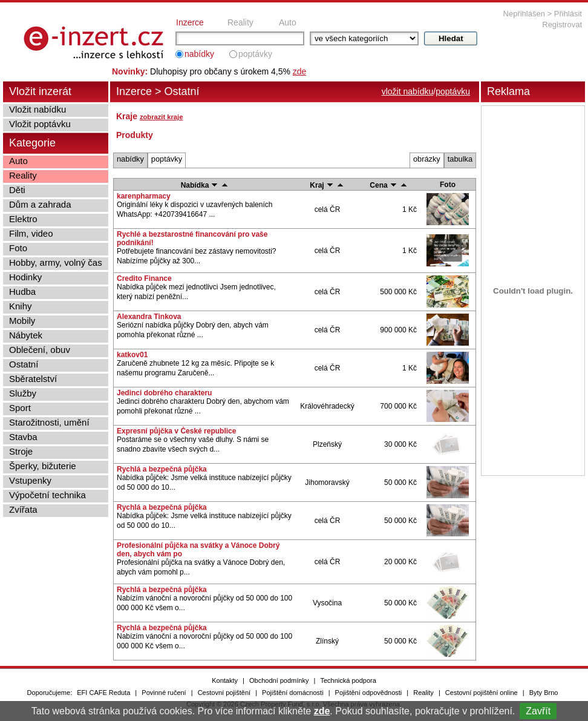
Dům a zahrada (40, 204)
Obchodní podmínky (279, 680)
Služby (23, 393)
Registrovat (562, 25)
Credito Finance (144, 278)
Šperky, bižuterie (43, 466)
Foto (18, 248)
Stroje (21, 451)
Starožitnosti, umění (49, 422)
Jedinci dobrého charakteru (164, 393)
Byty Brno (544, 693)
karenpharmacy (144, 196)
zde (322, 711)
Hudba (22, 291)
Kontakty (225, 680)
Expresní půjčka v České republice (176, 431)
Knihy (21, 306)
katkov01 (132, 355)
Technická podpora (348, 680)
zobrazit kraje (162, 117)
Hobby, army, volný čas (56, 262)
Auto (288, 22)
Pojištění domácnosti (293, 693)
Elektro (23, 219)
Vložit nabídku (38, 109)
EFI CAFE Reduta (103, 693)
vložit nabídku (408, 91)
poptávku (453, 91)
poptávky (255, 54)
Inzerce (190, 22)
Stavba (23, 437)
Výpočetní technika (47, 495)
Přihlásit (568, 14)
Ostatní (24, 364)
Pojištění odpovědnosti (369, 693)
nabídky (199, 54)
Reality (240, 22)
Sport (20, 408)
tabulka (460, 159)
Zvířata (23, 509)
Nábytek (26, 335)
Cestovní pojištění (224, 693)
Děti (17, 190)
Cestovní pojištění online (482, 693)
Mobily (22, 321)
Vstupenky (30, 480)
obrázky (427, 159)
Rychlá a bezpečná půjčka (162, 469)
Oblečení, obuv (40, 350)
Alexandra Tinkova (149, 317)
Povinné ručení (164, 693)
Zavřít (538, 711)
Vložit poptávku (40, 124)
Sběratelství (33, 379)
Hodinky (25, 277)
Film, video (31, 233)
